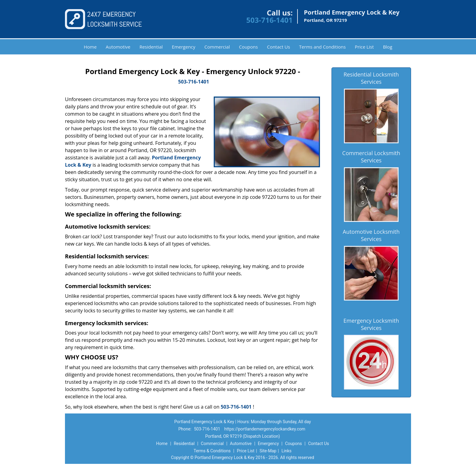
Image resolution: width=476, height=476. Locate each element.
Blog (388, 47)
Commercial (217, 47)
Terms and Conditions (322, 47)
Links (286, 451)
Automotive (118, 47)
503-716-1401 (269, 20)
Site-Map (268, 451)
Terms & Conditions (212, 451)
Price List (364, 47)
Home (90, 47)
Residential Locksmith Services (371, 78)
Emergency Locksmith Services (371, 324)
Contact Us (278, 47)
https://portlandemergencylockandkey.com (265, 429)
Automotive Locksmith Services (371, 235)
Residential (151, 47)
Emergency (184, 47)
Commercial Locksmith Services (371, 157)
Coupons (248, 47)
